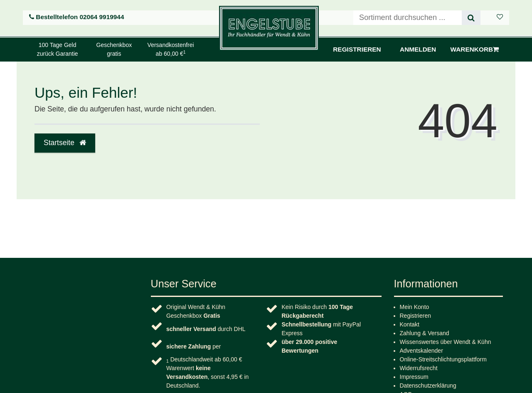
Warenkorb (475, 49)
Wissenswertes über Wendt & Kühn (446, 342)
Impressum (414, 377)
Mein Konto (415, 307)
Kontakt (410, 324)
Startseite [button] (65, 143)
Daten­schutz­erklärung (428, 386)
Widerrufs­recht (419, 368)
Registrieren (415, 316)
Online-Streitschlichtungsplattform (443, 359)
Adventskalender (421, 351)
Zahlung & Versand (425, 333)
